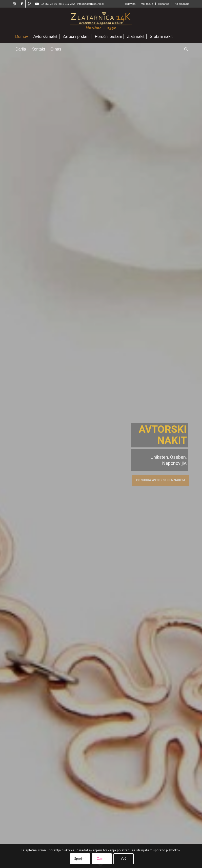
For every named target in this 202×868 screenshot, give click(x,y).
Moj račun (147, 4)
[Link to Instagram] (14, 4)
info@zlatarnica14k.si (90, 4)
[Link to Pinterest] (29, 4)
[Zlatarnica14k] (101, 19)
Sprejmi (80, 859)
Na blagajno (182, 4)
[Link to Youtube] (37, 4)
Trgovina (130, 4)
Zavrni (102, 859)
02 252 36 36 (49, 4)
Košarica (164, 4)
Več (124, 859)
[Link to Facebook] (22, 4)
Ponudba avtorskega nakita (161, 479)
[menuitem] (130, 4)
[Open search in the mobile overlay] (186, 50)
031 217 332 (67, 4)
